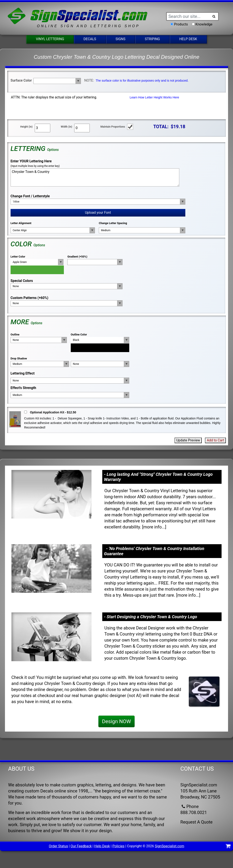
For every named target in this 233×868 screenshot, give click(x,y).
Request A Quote (196, 822)
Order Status (58, 846)
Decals (90, 39)
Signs (121, 39)
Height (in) (26, 127)
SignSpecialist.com (169, 846)
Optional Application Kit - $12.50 (53, 412)
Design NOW (116, 721)
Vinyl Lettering (50, 39)
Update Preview (188, 440)
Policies (118, 846)
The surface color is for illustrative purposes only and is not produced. (142, 81)
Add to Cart (215, 440)
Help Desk (188, 39)
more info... (154, 527)
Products (181, 24)
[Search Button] (214, 16)
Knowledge (204, 24)
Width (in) (67, 127)
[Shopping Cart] (228, 847)
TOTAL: (161, 127)
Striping (152, 39)
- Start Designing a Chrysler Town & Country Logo (151, 617)
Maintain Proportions (113, 127)
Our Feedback (81, 846)
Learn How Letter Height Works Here (154, 97)
